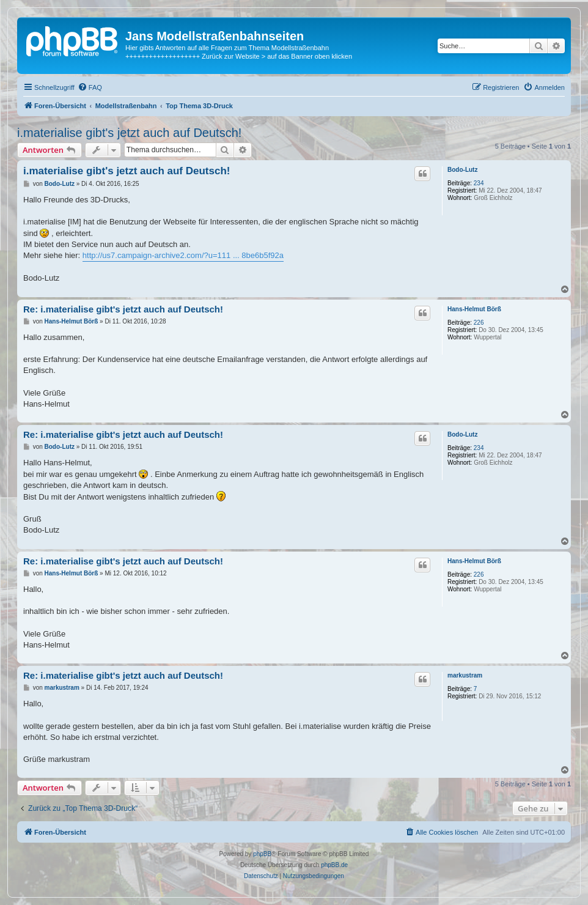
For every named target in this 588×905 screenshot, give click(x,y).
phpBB (262, 854)
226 (479, 323)
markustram (465, 675)
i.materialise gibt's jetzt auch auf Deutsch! (129, 133)
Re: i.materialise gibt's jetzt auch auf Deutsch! (123, 309)
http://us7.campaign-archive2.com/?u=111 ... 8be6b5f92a (183, 255)
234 (479, 183)
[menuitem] (90, 87)
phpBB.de (334, 865)
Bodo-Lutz (462, 170)
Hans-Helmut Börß (474, 309)
